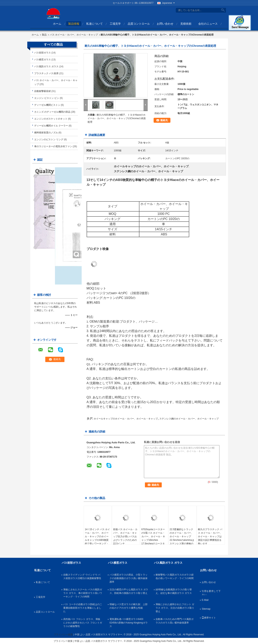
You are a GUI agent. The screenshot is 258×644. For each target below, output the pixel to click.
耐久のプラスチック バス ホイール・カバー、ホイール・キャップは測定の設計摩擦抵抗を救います (210, 536)
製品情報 (74, 24)
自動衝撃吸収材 (43, 91)
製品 (44, 35)
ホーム (57, 24)
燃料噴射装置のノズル (46, 133)
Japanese (168, 3)
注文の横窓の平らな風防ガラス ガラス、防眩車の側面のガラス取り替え (129, 591)
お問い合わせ (165, 24)
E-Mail (205, 600)
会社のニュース (208, 24)
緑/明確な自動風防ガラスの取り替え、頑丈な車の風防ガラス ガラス (174, 591)
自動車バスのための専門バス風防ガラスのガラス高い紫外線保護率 (175, 621)
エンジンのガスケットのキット (51, 119)
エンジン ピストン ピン (47, 98)
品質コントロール (139, 24)
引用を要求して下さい (211, 593)
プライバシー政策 (63, 635)
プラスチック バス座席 (46, 73)
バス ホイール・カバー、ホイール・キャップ (74, 35)
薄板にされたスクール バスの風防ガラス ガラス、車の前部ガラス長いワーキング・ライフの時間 (83, 593)
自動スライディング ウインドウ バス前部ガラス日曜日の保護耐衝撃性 (82, 577)
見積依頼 (186, 24)
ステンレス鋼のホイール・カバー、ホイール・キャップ (189, 419)
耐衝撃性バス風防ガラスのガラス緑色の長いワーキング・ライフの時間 (175, 577)
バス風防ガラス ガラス (46, 66)
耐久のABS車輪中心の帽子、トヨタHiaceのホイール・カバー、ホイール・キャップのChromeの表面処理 (117, 118)
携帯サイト (209, 618)
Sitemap (206, 609)
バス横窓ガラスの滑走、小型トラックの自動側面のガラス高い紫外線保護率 (129, 578)
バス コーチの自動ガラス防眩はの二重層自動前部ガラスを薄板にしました (83, 608)
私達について (95, 24)
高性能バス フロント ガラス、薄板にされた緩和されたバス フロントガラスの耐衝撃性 (83, 623)
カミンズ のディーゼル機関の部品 (52, 112)
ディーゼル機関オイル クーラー (51, 126)
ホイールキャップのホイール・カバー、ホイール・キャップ (126, 419)
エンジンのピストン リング (49, 139)
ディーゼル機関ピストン (47, 105)
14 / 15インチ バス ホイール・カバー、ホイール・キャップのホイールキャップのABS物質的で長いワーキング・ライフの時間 (97, 538)
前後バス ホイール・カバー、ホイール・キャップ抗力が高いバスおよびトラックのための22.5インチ (125, 536)
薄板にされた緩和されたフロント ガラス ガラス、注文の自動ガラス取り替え (175, 608)
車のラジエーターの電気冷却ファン (53, 146)
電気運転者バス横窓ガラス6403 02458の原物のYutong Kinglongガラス (129, 623)
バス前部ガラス (43, 53)
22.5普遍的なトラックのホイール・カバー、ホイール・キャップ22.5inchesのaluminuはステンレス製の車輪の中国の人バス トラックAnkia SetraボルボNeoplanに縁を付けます (182, 542)
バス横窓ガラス (43, 60)
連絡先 (164, 120)
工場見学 (115, 24)
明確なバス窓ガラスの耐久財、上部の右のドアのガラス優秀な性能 (129, 606)
